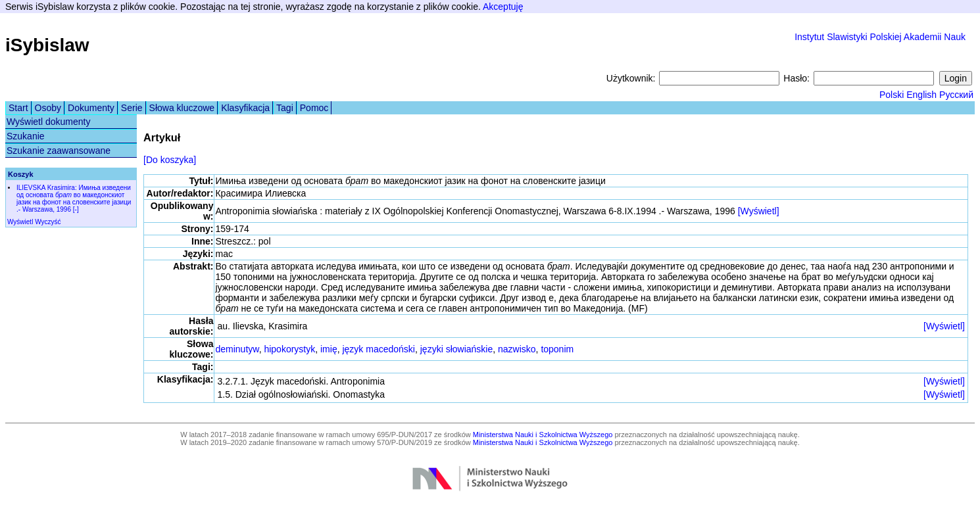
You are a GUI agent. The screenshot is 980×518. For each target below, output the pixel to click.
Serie (132, 108)
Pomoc (314, 108)
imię (329, 349)
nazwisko (517, 349)
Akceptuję (503, 7)
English (921, 95)
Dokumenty (91, 108)
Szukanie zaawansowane (59, 151)
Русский (956, 95)
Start (18, 108)
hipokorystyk (289, 349)
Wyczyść (48, 222)
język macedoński (379, 349)
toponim (557, 349)
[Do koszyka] (170, 160)
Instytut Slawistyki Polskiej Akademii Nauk (880, 37)
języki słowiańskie (456, 349)
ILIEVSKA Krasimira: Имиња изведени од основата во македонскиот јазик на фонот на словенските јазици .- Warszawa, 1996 (74, 199)
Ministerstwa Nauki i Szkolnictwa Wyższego (543, 435)
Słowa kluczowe (182, 108)
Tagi (285, 108)
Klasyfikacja (245, 108)
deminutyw (237, 349)
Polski (892, 95)
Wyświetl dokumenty (48, 122)
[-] (76, 209)
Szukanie (26, 136)
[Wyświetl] (759, 211)
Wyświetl (20, 222)
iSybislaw (47, 45)
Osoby (48, 108)
